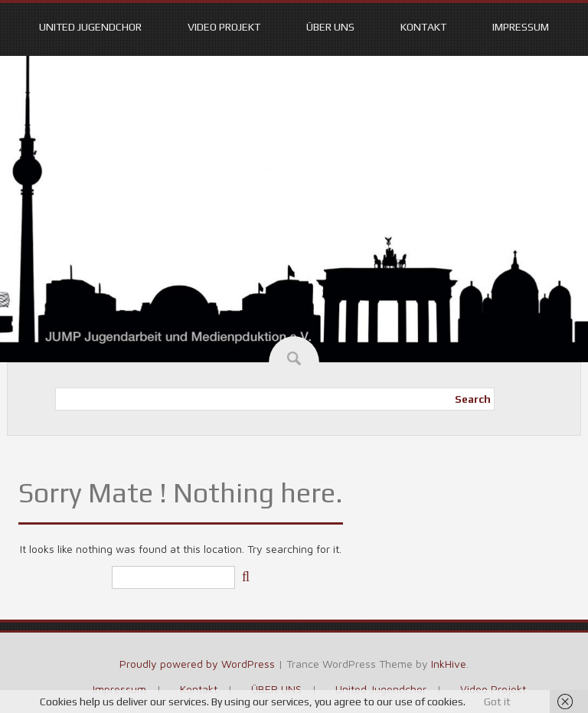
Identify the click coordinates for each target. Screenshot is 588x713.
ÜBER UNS (330, 27)
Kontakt (423, 27)
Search (473, 399)
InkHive (449, 664)
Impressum (521, 27)
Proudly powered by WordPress (197, 664)
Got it (497, 702)
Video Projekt (224, 27)
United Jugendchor (90, 27)
